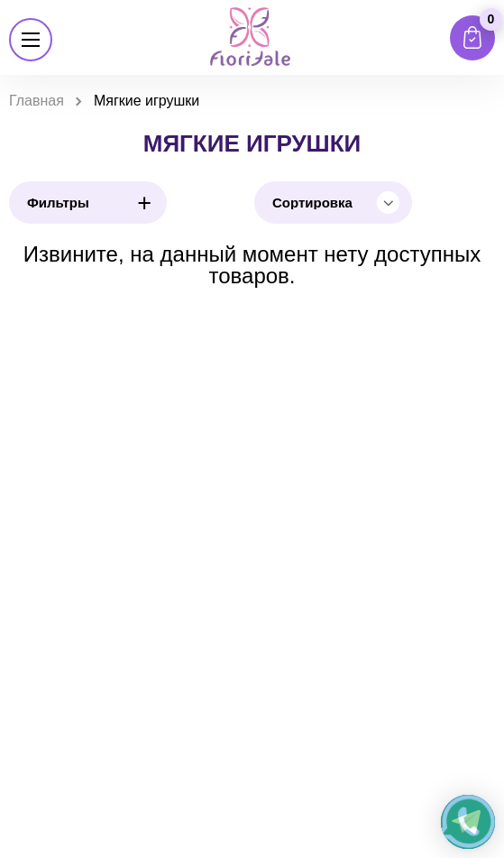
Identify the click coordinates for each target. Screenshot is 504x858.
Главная (37, 101)
